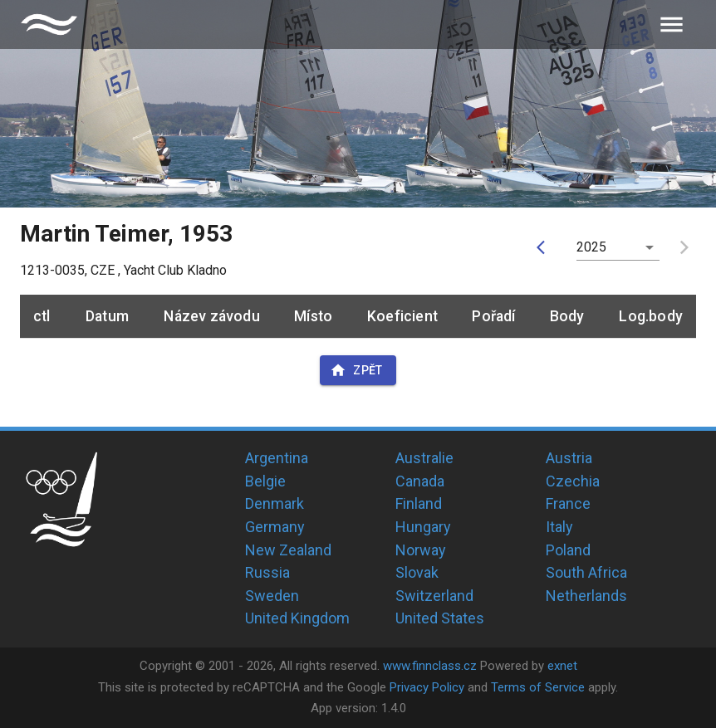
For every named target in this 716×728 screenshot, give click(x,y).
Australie (424, 458)
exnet (562, 666)
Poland (568, 550)
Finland (419, 503)
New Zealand (288, 550)
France (568, 503)
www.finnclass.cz (430, 666)
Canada (420, 481)
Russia (267, 572)
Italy (559, 527)
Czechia (573, 481)
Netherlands (586, 596)
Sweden (272, 596)
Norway (421, 550)
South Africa (586, 572)
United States (440, 618)
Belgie (265, 481)
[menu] (672, 24)
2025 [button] (592, 247)
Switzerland (434, 596)
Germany (275, 527)
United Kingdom (297, 618)
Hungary (423, 527)
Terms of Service (538, 687)
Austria (569, 458)
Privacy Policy (427, 687)
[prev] (545, 247)
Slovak (417, 572)
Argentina (277, 458)
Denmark (275, 503)
